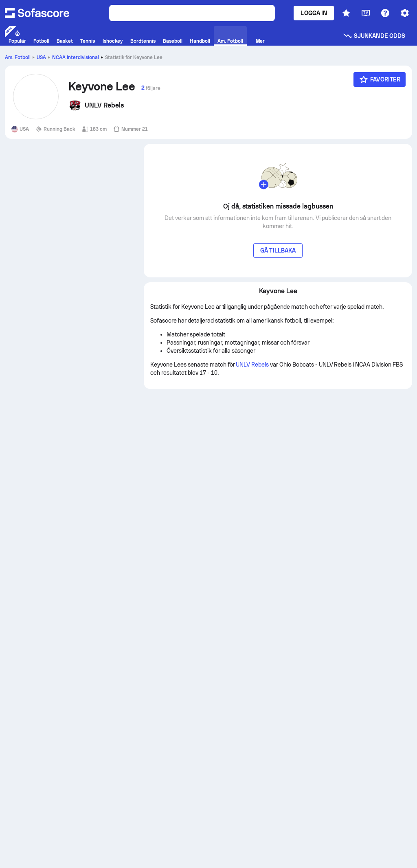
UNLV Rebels (252, 365)
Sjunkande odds (374, 36)
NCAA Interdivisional (76, 57)
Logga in (314, 13)
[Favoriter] (380, 79)
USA (41, 57)
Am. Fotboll (18, 57)
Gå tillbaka (278, 251)
